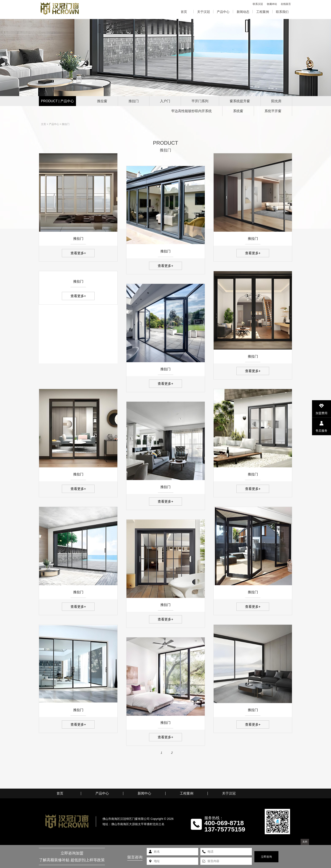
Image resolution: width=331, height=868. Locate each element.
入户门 (165, 101)
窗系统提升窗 (240, 101)
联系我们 (282, 12)
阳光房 (276, 101)
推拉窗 (102, 101)
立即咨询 (266, 857)
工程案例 (263, 12)
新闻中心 (144, 793)
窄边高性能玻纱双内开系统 (191, 111)
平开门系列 (200, 101)
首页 (184, 12)
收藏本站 (272, 4)
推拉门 (134, 101)
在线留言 (286, 4)
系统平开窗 (273, 111)
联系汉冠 (258, 4)
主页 (43, 124)
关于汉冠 (203, 12)
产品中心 (223, 12)
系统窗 (238, 111)
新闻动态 (243, 12)
